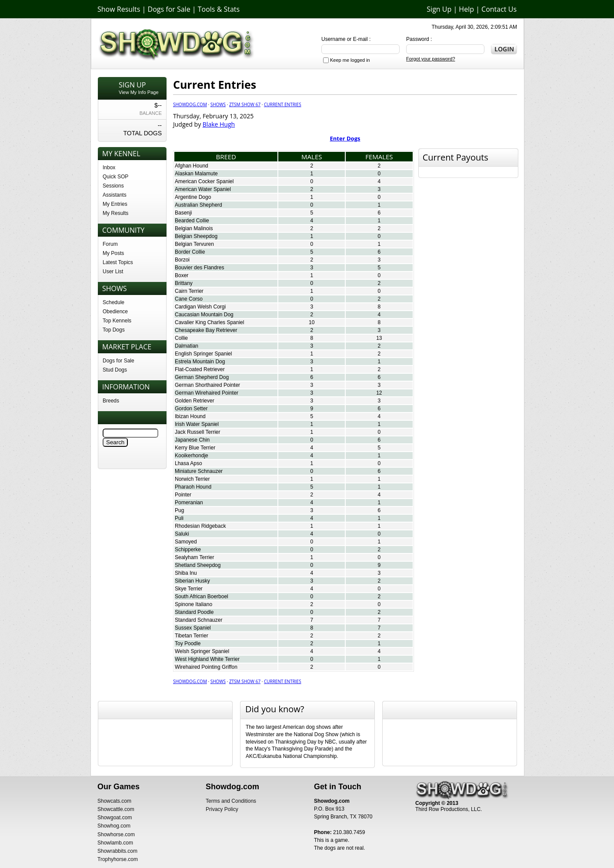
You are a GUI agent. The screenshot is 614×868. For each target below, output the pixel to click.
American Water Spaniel (203, 189)
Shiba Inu (186, 573)
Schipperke (188, 550)
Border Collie (190, 252)
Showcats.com (114, 801)
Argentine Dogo (193, 197)
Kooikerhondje (192, 456)
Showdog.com (190, 104)
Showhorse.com (116, 834)
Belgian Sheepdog (196, 236)
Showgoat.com (115, 818)
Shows (218, 104)
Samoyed (186, 542)
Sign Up (439, 9)
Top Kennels (117, 321)
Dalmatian (187, 346)
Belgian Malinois (194, 228)
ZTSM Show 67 (245, 104)
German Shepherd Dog (202, 377)
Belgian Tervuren (194, 244)
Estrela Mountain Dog (200, 362)
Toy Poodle (188, 643)
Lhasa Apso (189, 463)
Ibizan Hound (190, 416)
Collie (181, 338)
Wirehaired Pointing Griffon (206, 667)
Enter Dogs (345, 138)
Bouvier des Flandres (199, 268)
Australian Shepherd (199, 205)
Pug (179, 510)
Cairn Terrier (189, 291)
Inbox (109, 168)
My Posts (113, 253)
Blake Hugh (219, 124)
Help (466, 9)
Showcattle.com (116, 809)
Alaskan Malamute (196, 174)
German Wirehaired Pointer (207, 393)
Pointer (183, 495)
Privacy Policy (222, 809)
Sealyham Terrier (194, 557)
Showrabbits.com (117, 851)
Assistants (115, 195)
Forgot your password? (431, 59)
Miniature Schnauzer (199, 471)
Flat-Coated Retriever (200, 369)
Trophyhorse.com (118, 859)
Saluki (182, 534)
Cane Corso (189, 299)
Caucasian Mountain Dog (204, 315)
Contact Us (499, 9)
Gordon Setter (191, 409)
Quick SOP (115, 177)
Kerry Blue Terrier (195, 448)
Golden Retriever (195, 401)
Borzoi (182, 260)
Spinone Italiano (194, 604)
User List (113, 271)
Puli (179, 518)
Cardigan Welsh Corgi (200, 307)
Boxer (182, 275)
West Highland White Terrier (207, 659)
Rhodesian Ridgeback (200, 526)
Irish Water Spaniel (197, 424)
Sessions (113, 186)
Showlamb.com (115, 843)
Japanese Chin (192, 440)
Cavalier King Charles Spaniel (209, 322)
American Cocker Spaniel (204, 181)
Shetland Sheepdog (198, 565)
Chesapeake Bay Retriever (206, 330)
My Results (115, 213)
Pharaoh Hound (193, 487)
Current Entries (283, 104)
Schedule (113, 302)
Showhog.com (114, 826)
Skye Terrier (189, 589)
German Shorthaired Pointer (207, 385)
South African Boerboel (202, 597)
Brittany (184, 283)
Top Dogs (114, 330)
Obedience (115, 312)
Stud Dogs (115, 370)
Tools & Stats (219, 9)
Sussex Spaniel (193, 628)
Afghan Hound (192, 166)
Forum (110, 244)
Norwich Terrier (192, 479)
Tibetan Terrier (192, 636)
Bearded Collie (192, 221)
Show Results (119, 9)
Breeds (111, 401)
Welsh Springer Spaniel (202, 651)
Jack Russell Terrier (197, 432)
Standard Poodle (194, 612)
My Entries (115, 204)
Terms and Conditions (231, 801)
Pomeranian (189, 503)
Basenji (183, 213)
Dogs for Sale (169, 9)
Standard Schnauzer (199, 620)
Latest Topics (118, 262)
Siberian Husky (192, 581)
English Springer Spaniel (203, 354)
